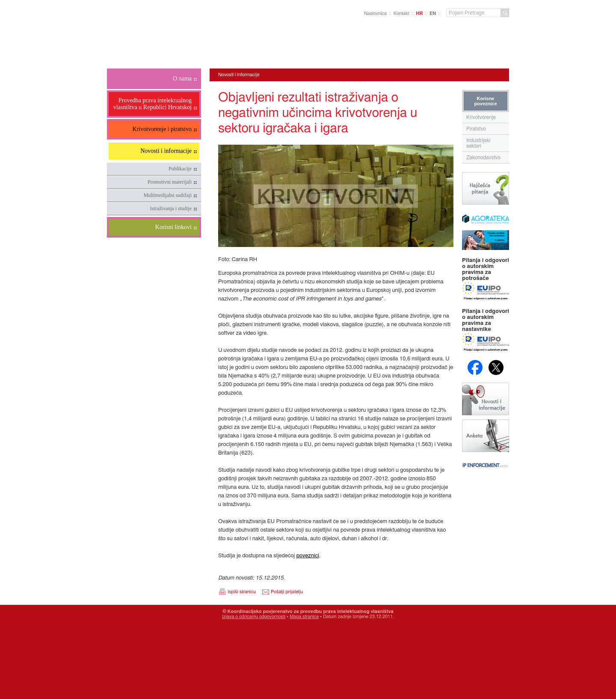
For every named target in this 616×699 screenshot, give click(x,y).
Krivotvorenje (481, 117)
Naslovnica (375, 13)
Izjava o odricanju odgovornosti (254, 617)
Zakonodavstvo (483, 158)
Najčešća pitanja (486, 188)
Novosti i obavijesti (486, 399)
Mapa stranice (304, 617)
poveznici (308, 556)
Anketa (486, 436)
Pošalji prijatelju (287, 592)
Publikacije (180, 169)
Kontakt (401, 13)
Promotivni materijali (170, 182)
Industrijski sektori (478, 143)
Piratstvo (476, 129)
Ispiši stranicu (242, 592)
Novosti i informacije (239, 75)
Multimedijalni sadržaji (168, 195)
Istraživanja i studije (171, 208)
